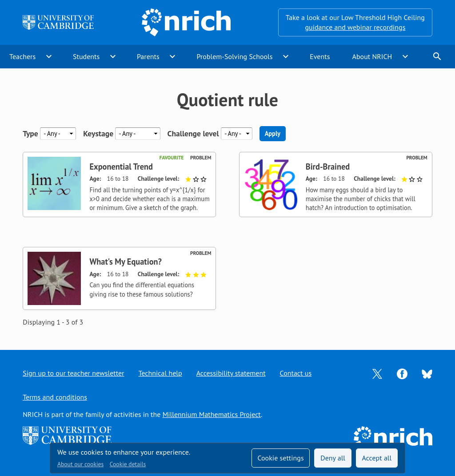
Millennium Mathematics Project (212, 414)
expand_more (49, 56)
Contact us (296, 373)
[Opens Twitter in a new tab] (377, 373)
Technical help (160, 373)
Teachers (22, 56)
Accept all (377, 458)
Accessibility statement (231, 373)
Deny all (333, 458)
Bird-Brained (328, 167)
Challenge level (193, 133)
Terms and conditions (55, 397)
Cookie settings (280, 458)
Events (320, 56)
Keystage (98, 133)
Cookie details (128, 464)
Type (30, 133)
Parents (148, 56)
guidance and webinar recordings (355, 27)
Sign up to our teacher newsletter (73, 373)
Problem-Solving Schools (235, 56)
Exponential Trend (121, 167)
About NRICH (372, 56)
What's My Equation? (126, 262)
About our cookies (80, 464)
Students (86, 56)
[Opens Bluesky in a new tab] (427, 373)
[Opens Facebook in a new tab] (402, 373)
